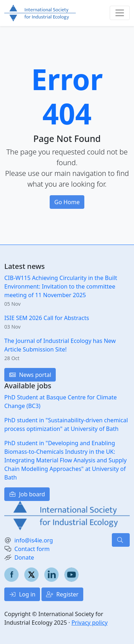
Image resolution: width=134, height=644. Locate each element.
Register (62, 594)
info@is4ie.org (34, 540)
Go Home (67, 202)
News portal (30, 375)
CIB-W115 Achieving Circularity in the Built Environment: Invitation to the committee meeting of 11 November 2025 (61, 286)
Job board (27, 494)
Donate (24, 557)
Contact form (32, 549)
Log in (22, 594)
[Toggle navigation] (120, 13)
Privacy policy (90, 623)
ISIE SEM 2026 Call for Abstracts (47, 318)
